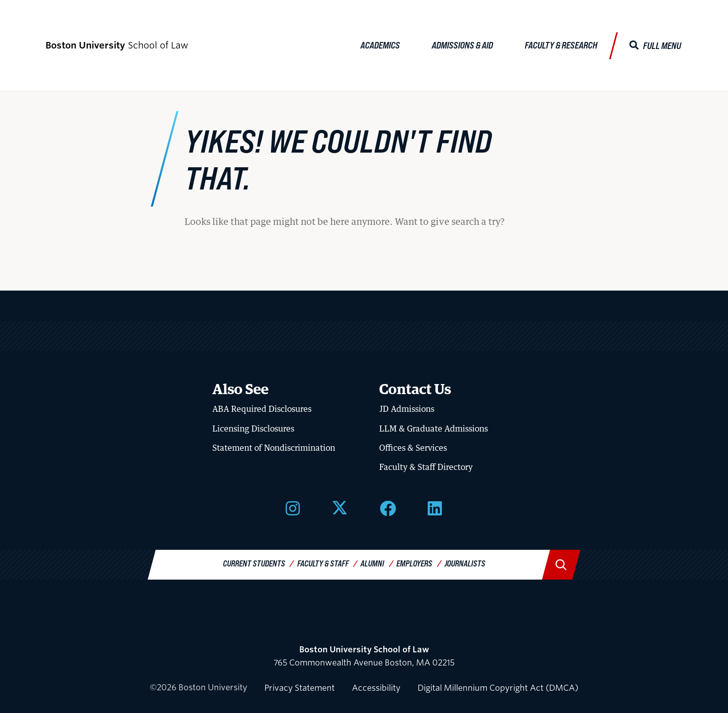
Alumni (372, 563)
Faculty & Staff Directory (426, 467)
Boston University (364, 623)
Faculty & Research (561, 45)
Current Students (254, 563)
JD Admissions (407, 409)
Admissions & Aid (462, 45)
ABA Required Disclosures (262, 409)
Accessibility (376, 688)
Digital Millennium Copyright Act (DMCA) (498, 688)
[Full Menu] (655, 46)
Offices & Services (413, 448)
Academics (380, 45)
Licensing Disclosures (253, 429)
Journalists (465, 563)
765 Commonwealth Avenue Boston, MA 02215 (364, 656)
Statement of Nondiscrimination (274, 448)
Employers (414, 563)
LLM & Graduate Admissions (434, 429)
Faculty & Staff (323, 563)
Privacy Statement (300, 688)
